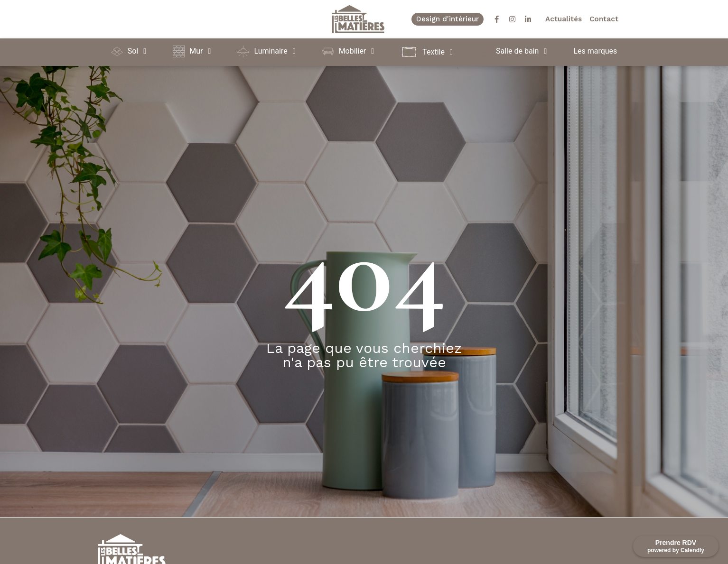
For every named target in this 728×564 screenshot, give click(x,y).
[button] (130, 51)
